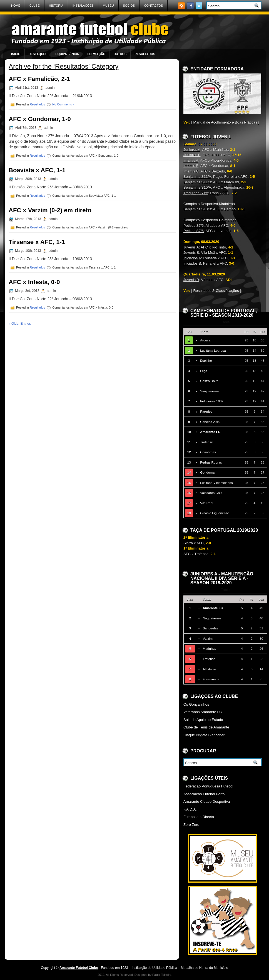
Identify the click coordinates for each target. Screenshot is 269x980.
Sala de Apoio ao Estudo (203, 720)
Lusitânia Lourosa (213, 350)
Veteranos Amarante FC (203, 712)
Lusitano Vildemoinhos (216, 483)
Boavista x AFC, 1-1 (37, 170)
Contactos (153, 6)
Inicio (16, 54)
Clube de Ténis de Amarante (206, 727)
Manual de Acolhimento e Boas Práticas (225, 122)
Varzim (208, 638)
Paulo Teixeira (162, 975)
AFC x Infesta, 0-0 (34, 282)
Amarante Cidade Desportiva (207, 802)
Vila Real (207, 503)
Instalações (83, 6)
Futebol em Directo (199, 817)
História (56, 6)
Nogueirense (212, 618)
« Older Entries (20, 324)
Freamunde (211, 679)
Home (16, 6)
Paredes (206, 411)
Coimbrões (208, 452)
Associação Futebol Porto (204, 794)
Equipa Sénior (67, 54)
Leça (204, 371)
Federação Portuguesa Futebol (208, 786)
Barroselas (210, 628)
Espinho (206, 360)
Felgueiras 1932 (212, 401)
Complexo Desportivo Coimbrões (210, 220)
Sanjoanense (210, 391)
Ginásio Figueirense (215, 513)
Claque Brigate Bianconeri (204, 735)
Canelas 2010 (210, 422)
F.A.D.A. (190, 809)
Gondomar (208, 472)
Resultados (145, 54)
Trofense (206, 442)
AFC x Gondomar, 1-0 (40, 119)
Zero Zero (191, 825)
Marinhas (209, 648)
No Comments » (63, 104)
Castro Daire (209, 381)
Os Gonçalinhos (196, 704)
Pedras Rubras (211, 462)
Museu (108, 6)
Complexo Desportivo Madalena (209, 204)
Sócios (129, 6)
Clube (35, 6)
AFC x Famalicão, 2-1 (39, 79)
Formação (96, 54)
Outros (120, 54)
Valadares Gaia (211, 493)
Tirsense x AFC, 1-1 (37, 242)
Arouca (205, 340)
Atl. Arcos (209, 669)
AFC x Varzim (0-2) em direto (50, 210)
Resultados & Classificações (216, 291)
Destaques (38, 54)
